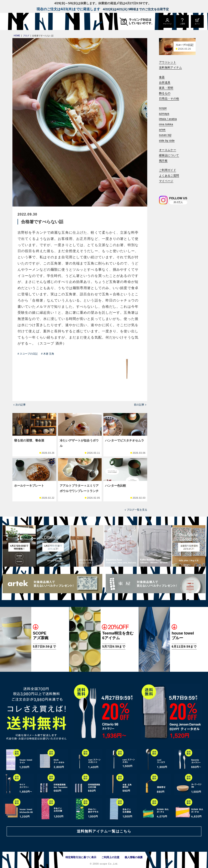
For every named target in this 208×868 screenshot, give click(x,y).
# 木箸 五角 (48, 354)
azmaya (164, 114)
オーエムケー (168, 150)
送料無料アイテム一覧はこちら (104, 831)
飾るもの (165, 93)
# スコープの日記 (28, 354)
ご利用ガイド (168, 170)
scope (163, 108)
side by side (167, 140)
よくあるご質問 (169, 176)
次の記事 (21, 405)
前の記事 (139, 405)
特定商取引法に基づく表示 (81, 857)
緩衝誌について (169, 155)
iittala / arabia (168, 119)
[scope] (36, 21)
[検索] (162, 187)
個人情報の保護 (134, 857)
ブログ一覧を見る (137, 510)
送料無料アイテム (170, 68)
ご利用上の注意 (110, 857)
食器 (162, 77)
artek (162, 130)
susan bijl (165, 135)
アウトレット (168, 62)
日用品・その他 (169, 99)
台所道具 (165, 82)
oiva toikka (166, 124)
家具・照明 (166, 88)
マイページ (166, 181)
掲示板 (163, 161)
